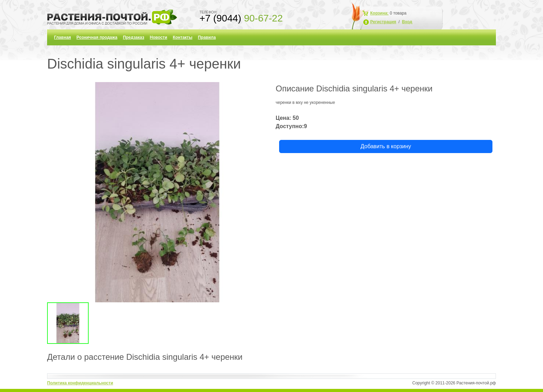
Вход (407, 22)
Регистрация (383, 22)
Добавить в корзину (386, 146)
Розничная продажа (97, 37)
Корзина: (379, 13)
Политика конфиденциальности (80, 383)
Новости (159, 37)
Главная (63, 37)
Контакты (183, 37)
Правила (207, 37)
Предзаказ (134, 37)
